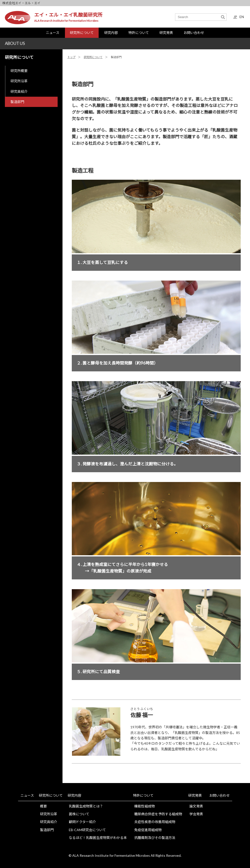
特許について (139, 33)
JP (235, 17)
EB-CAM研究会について (87, 830)
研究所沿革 (19, 81)
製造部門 (17, 102)
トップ (71, 57)
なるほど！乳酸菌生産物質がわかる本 (98, 838)
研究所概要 (19, 71)
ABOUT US (15, 43)
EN (242, 17)
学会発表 (196, 814)
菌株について (79, 814)
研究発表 (166, 33)
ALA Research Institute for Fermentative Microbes (66, 21)
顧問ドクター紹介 (82, 822)
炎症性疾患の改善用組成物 (155, 822)
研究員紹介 (19, 91)
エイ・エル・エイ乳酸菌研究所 (68, 15)
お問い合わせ (194, 33)
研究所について (82, 33)
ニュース (53, 33)
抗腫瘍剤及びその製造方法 (155, 838)
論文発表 (196, 806)
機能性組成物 (145, 806)
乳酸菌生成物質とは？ (86, 806)
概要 (43, 806)
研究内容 (111, 33)
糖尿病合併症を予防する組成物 (158, 814)
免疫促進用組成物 (148, 830)
